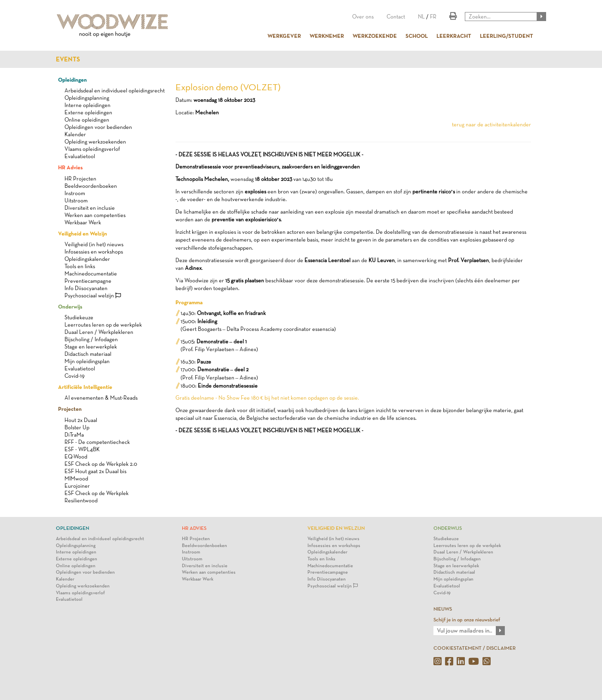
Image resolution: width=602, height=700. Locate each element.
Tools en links (80, 266)
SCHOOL (417, 36)
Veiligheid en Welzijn (83, 233)
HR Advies (70, 167)
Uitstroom (76, 200)
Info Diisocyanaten (86, 288)
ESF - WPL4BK (82, 449)
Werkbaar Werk (83, 222)
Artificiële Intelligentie (85, 387)
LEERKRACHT (454, 36)
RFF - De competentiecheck (97, 442)
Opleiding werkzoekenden (95, 142)
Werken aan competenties (95, 215)
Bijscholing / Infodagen (91, 339)
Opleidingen (72, 79)
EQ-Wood (76, 457)
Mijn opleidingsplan (87, 361)
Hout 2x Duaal (81, 420)
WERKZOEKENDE (375, 36)
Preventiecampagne (88, 281)
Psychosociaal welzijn (93, 295)
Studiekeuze (79, 317)
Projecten (70, 409)
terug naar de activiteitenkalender (491, 124)
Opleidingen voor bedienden (98, 127)
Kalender (75, 134)
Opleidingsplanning (87, 98)
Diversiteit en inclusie (90, 208)
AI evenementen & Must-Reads (101, 398)
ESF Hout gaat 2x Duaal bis (95, 471)
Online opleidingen (87, 120)
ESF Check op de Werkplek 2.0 (101, 464)
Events (68, 59)
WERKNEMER (327, 36)
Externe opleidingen (88, 112)
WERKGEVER (284, 36)
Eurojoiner (77, 486)
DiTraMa (74, 435)
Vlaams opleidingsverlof (92, 149)
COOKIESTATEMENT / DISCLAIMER (475, 648)
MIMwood (76, 478)
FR (433, 17)
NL (421, 17)
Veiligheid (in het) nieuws (94, 244)
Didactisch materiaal (88, 354)
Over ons (363, 17)
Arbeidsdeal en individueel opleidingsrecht (115, 90)
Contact (396, 17)
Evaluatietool (80, 156)
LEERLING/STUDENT (507, 36)
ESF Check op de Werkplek (97, 493)
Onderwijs (70, 306)
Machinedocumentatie (91, 274)
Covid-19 (75, 376)
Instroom (75, 193)
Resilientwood (81, 500)
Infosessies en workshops (94, 252)
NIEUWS (443, 609)
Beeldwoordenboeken (91, 186)
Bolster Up (77, 427)
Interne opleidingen (88, 105)
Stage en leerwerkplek (91, 347)
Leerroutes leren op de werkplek (103, 325)
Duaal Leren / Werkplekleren (99, 332)
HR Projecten (80, 179)
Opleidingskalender (87, 259)
